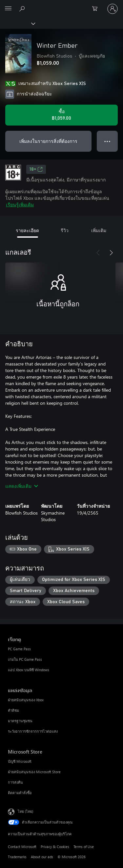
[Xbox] (17, 23)
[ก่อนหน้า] (98, 253)
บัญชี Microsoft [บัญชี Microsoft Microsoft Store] (20, 761)
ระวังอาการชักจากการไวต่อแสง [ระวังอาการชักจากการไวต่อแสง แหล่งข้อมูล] (33, 731)
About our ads (42, 857)
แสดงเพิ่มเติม (22, 486)
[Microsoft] (61, 5)
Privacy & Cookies (55, 847)
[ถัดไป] (111, 253)
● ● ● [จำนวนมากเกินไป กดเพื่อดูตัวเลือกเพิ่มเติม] (107, 141)
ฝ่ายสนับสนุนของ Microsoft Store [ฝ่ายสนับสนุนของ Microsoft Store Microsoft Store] (34, 772)
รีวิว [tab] (65, 230)
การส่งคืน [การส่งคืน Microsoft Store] (15, 782)
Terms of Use (84, 847)
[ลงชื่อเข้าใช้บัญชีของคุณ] (113, 9)
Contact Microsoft (22, 847)
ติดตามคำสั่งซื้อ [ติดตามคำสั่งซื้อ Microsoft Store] (20, 793)
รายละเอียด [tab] (27, 230)
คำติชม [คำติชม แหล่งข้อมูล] (13, 710)
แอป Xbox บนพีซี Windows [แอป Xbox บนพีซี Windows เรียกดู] (29, 670)
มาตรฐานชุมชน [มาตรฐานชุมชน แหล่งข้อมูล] (20, 721)
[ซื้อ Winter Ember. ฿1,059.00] (61, 115)
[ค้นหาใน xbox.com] (23, 9)
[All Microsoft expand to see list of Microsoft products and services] (8, 9)
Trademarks (17, 857)
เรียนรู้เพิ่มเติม (20, 204)
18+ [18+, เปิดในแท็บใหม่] (36, 169)
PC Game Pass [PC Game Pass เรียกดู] (19, 649)
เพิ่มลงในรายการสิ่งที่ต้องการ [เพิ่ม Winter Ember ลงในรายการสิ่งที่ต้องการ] (48, 141)
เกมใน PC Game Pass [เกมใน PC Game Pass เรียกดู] (25, 659)
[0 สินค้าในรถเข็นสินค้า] (97, 9)
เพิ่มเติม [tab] (99, 230)
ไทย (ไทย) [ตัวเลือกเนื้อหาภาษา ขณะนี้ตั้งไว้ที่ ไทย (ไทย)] (25, 811)
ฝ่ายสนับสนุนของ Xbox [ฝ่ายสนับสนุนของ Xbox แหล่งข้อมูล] (26, 700)
